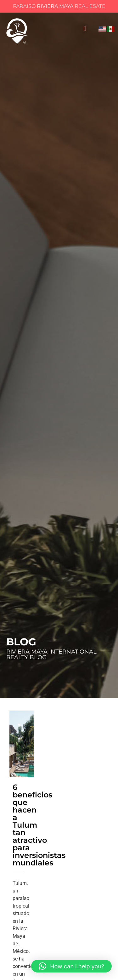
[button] (85, 29)
